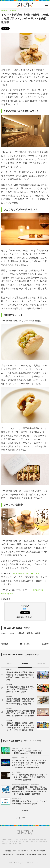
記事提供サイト (8, 855)
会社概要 (8, 851)
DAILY (9, 664)
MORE (25, 810)
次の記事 (45, 644)
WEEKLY (25, 664)
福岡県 (38, 633)
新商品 (30, 633)
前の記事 (5, 644)
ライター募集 (31, 855)
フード (12, 633)
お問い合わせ (20, 855)
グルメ (4, 633)
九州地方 (21, 633)
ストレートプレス (25, 818)
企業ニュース (43, 855)
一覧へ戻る (25, 644)
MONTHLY (41, 664)
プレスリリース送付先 (38, 851)
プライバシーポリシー (21, 851)
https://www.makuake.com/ (26, 573)
